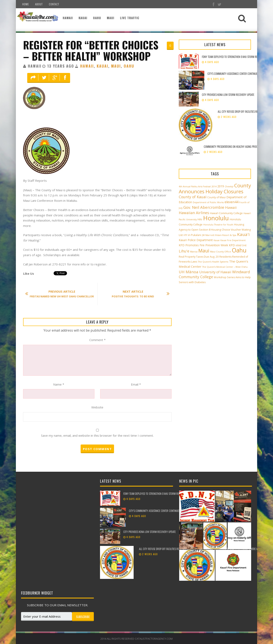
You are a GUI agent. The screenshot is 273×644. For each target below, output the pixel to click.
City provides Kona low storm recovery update (228, 95)
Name (59, 384)
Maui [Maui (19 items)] (204, 251)
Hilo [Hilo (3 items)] (200, 219)
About (39, 4)
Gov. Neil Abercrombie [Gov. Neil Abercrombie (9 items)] (204, 207)
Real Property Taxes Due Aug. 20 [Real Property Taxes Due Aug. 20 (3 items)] (199, 257)
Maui (111, 18)
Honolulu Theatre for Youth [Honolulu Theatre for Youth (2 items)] (218, 225)
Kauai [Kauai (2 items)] (217, 240)
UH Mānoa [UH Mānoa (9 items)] (189, 272)
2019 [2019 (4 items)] (221, 186)
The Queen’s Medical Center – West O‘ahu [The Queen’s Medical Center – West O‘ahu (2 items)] (225, 267)
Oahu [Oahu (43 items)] (239, 250)
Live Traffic (130, 18)
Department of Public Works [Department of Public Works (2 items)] (208, 202)
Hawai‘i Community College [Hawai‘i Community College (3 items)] (226, 213)
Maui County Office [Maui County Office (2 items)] (221, 252)
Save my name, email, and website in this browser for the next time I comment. (97, 435)
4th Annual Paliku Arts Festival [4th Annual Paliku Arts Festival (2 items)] (195, 187)
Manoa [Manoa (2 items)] (194, 252)
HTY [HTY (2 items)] (185, 235)
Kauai (83, 18)
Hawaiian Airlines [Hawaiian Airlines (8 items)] (194, 213)
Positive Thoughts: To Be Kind (139, 294)
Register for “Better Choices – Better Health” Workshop (91, 50)
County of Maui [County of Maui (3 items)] (216, 197)
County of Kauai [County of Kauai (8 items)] (193, 197)
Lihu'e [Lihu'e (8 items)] (184, 251)
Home (26, 4)
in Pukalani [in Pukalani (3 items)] (195, 235)
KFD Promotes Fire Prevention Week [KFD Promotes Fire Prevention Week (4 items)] (203, 245)
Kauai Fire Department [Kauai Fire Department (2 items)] (233, 240)
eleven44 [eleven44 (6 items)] (231, 202)
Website (97, 407)
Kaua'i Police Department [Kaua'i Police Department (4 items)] (196, 240)
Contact (54, 4)
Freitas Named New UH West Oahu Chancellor (62, 294)
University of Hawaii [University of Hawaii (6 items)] (215, 272)
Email (136, 384)
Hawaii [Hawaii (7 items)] (231, 207)
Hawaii (68, 18)
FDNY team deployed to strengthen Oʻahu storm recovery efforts (159, 494)
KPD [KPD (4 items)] (232, 245)
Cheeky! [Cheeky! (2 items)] (229, 187)
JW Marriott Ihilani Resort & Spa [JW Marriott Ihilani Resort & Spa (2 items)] (219, 235)
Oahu (97, 18)
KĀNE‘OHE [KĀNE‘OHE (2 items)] (241, 245)
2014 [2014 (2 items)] (214, 187)
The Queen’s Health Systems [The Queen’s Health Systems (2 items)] (213, 262)
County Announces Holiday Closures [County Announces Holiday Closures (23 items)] (215, 188)
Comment (97, 340)
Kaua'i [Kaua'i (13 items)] (243, 234)
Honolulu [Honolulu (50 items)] (216, 218)
